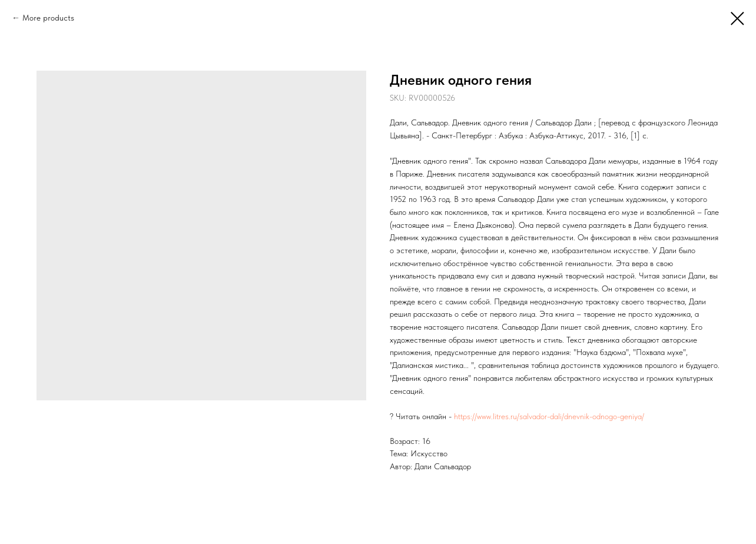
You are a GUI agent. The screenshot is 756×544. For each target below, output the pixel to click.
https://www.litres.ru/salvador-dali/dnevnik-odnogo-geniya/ (549, 416)
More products (48, 18)
